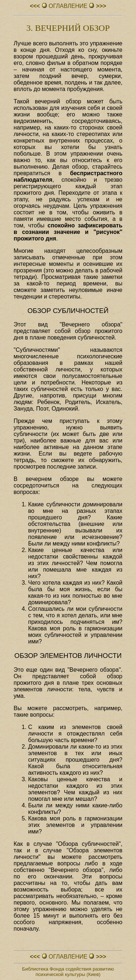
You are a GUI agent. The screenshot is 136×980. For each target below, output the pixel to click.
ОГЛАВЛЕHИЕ (68, 6)
